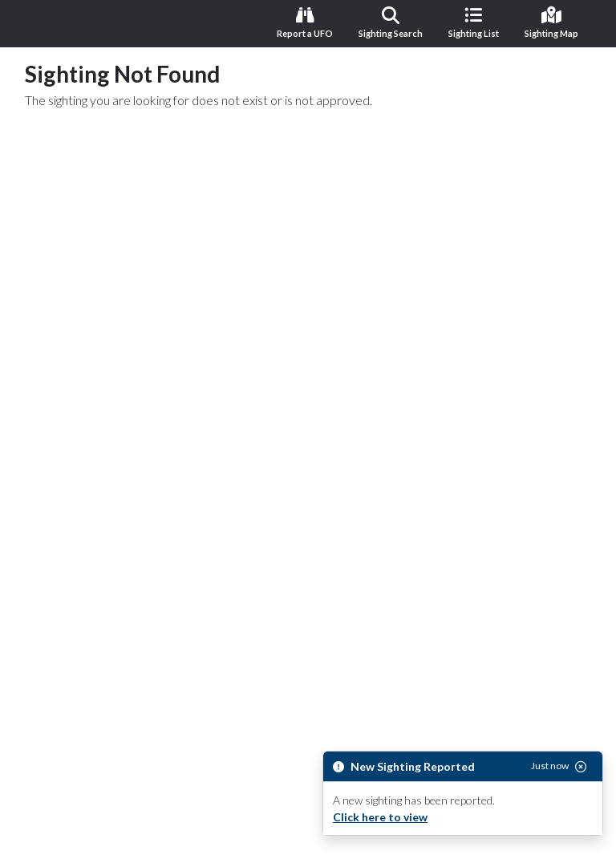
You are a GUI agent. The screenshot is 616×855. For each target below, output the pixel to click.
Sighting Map (551, 22)
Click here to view (380, 817)
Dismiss (299, 829)
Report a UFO (305, 22)
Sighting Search (391, 22)
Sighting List (474, 22)
